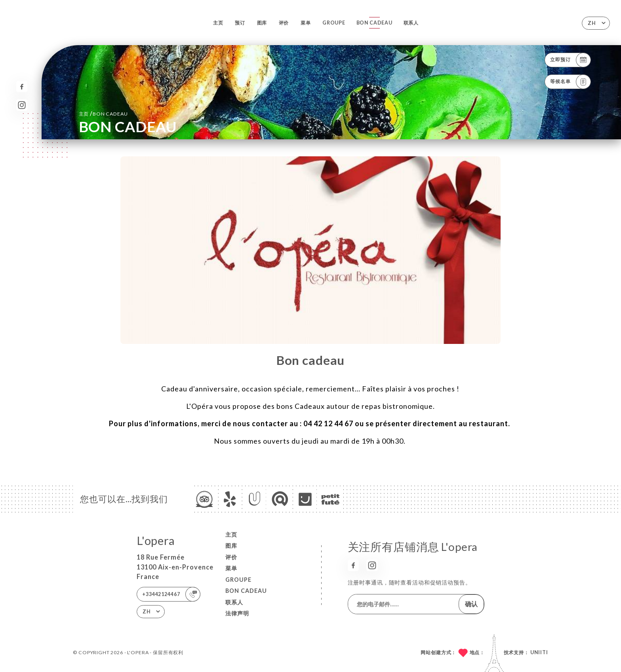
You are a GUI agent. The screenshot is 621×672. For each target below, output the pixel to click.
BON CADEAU (375, 23)
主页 (218, 23)
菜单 (306, 23)
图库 (262, 23)
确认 (471, 604)
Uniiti (539, 652)
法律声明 (237, 613)
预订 (240, 23)
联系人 (411, 23)
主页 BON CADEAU (103, 113)
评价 (284, 23)
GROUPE (334, 23)
